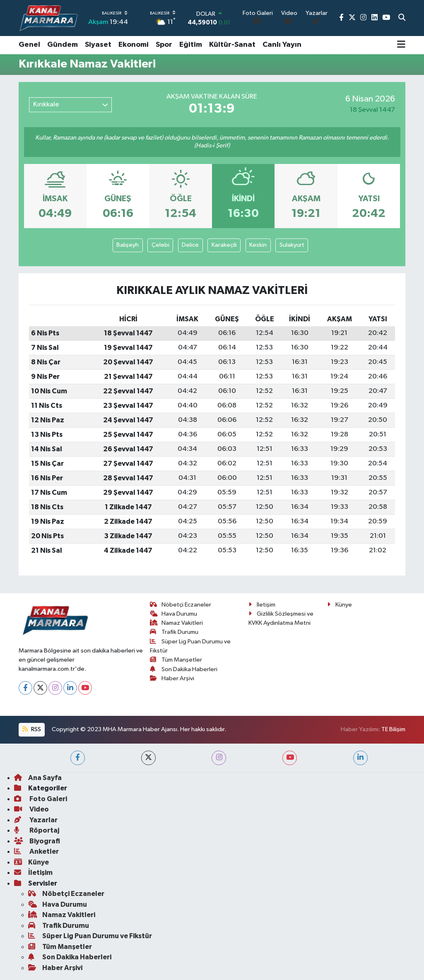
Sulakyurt (292, 245)
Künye (340, 605)
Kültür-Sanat (232, 45)
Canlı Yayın (282, 45)
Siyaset (98, 45)
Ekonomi (134, 45)
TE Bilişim (393, 729)
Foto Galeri (41, 799)
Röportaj (37, 830)
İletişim (262, 605)
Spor (164, 45)
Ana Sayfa (38, 778)
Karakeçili (224, 245)
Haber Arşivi (172, 678)
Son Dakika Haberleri (184, 669)
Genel (29, 45)
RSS (31, 729)
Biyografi (37, 841)
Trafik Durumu (174, 632)
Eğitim (191, 45)
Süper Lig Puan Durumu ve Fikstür (90, 936)
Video (31, 809)
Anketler (36, 851)
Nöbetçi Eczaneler (181, 605)
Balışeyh (128, 245)
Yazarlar (36, 820)
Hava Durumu (174, 614)
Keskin (258, 245)
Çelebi (160, 245)
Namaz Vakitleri (177, 623)
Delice (190, 245)
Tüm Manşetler (176, 660)
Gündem (63, 45)
